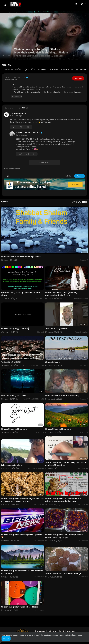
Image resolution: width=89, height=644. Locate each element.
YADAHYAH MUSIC (19, 113)
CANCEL (68, 176)
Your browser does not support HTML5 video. (45, 37)
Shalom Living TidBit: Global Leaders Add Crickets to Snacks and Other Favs (63, 500)
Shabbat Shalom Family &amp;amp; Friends (21, 257)
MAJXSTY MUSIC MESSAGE (16, 77)
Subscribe (78, 78)
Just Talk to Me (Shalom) (56, 329)
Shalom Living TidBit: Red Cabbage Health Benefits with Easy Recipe (64, 536)
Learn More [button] (77, 635)
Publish (80, 176)
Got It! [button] (6, 638)
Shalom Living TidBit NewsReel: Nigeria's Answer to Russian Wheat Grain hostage (23, 500)
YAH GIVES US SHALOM (11, 362)
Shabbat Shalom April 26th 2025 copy (62, 396)
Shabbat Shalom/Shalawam (14, 429)
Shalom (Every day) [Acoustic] (15, 329)
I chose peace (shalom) (12, 465)
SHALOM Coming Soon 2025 (14, 396)
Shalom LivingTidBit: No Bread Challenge (63, 573)
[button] (83, 4)
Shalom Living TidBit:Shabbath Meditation (20, 607)
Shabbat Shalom (53, 362)
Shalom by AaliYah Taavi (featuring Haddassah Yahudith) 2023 (61, 294)
